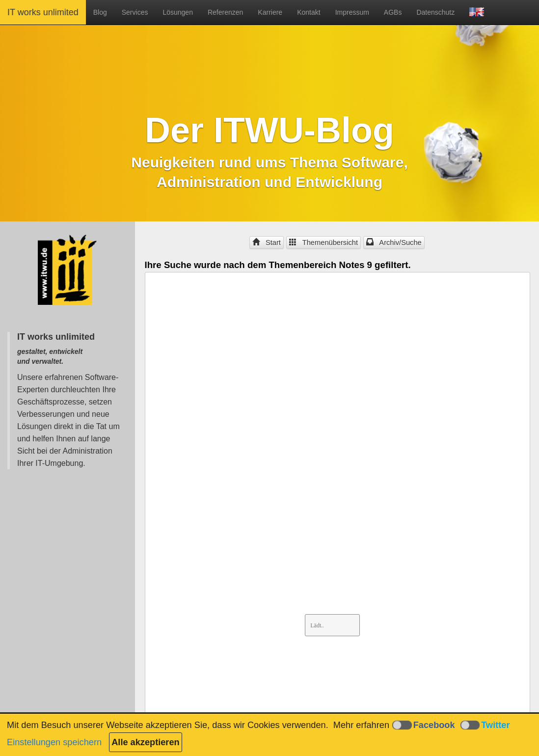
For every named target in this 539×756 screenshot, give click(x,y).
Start (267, 243)
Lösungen (178, 12)
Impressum (352, 12)
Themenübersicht (323, 243)
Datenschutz (435, 12)
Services (135, 12)
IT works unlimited (43, 12)
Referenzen (225, 12)
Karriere (270, 12)
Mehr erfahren (361, 725)
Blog (100, 12)
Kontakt (309, 12)
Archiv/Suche (394, 243)
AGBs (393, 12)
